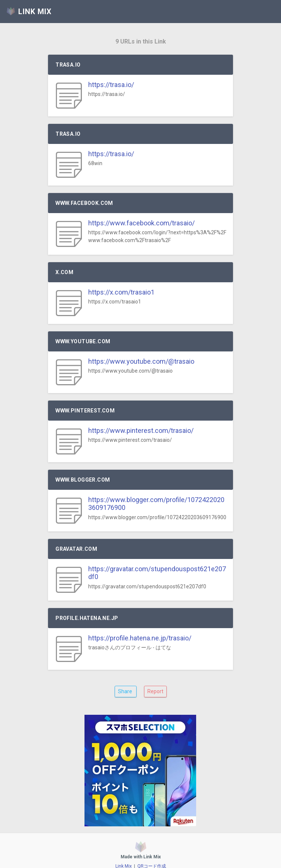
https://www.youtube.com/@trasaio (141, 361)
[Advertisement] (140, 766)
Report (155, 691)
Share (126, 691)
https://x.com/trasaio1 (121, 292)
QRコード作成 (152, 857)
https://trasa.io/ (111, 85)
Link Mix (124, 857)
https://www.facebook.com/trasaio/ (141, 223)
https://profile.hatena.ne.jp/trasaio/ (140, 638)
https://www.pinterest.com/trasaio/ (141, 430)
